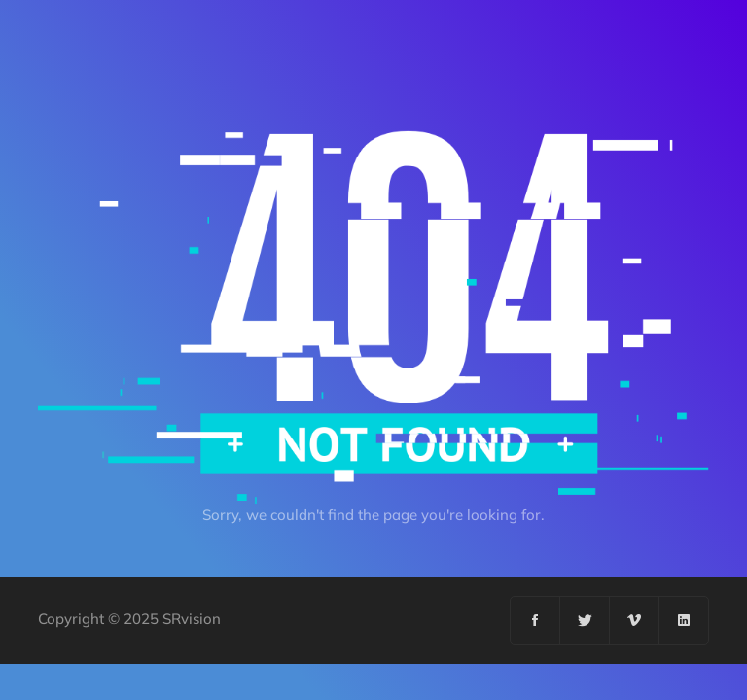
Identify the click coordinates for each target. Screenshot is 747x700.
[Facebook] (535, 620)
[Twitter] (585, 620)
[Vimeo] (635, 620)
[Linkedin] (684, 620)
